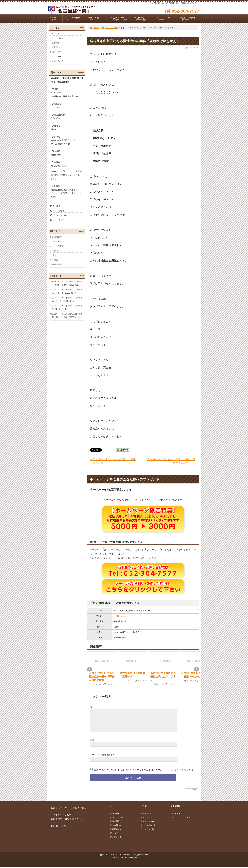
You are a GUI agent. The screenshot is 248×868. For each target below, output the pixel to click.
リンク (55, 255)
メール (93, 758)
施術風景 (98, 19)
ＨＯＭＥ (56, 34)
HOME (94, 28)
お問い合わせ (190, 19)
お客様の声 (121, 19)
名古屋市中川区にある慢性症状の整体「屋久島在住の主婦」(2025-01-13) (66, 315)
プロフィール (167, 19)
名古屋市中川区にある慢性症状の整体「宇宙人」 (163, 677)
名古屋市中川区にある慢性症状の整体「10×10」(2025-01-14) (66, 307)
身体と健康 (57, 264)
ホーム (56, 19)
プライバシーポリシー (62, 215)
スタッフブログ (110, 28)
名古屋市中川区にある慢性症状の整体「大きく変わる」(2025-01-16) (66, 291)
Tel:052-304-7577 (182, 11)
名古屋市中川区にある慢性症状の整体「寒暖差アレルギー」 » (171, 461)
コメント (95, 707)
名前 (92, 744)
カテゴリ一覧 (147, 833)
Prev (90, 669)
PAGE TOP (191, 794)
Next (196, 669)
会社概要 (56, 206)
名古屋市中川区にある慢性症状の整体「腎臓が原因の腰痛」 (102, 677)
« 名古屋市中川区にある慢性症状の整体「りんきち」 (113, 461)
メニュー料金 (75, 19)
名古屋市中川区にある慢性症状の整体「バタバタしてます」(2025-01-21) (66, 283)
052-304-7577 (119, 616)
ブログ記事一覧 (148, 829)
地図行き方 (144, 19)
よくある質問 (58, 246)
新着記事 (56, 260)
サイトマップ (58, 220)
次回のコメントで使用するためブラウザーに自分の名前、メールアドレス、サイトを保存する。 (145, 773)
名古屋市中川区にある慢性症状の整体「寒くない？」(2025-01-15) (66, 299)
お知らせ (56, 241)
